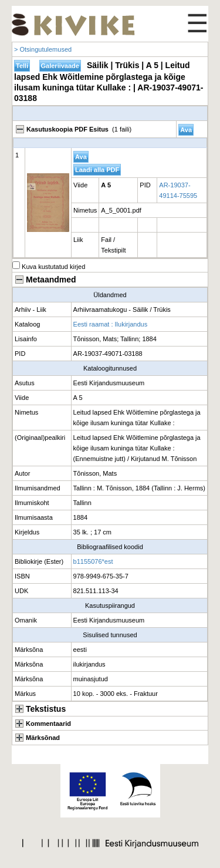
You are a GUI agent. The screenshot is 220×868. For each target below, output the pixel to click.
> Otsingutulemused (43, 49)
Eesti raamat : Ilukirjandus (111, 324)
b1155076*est (93, 561)
